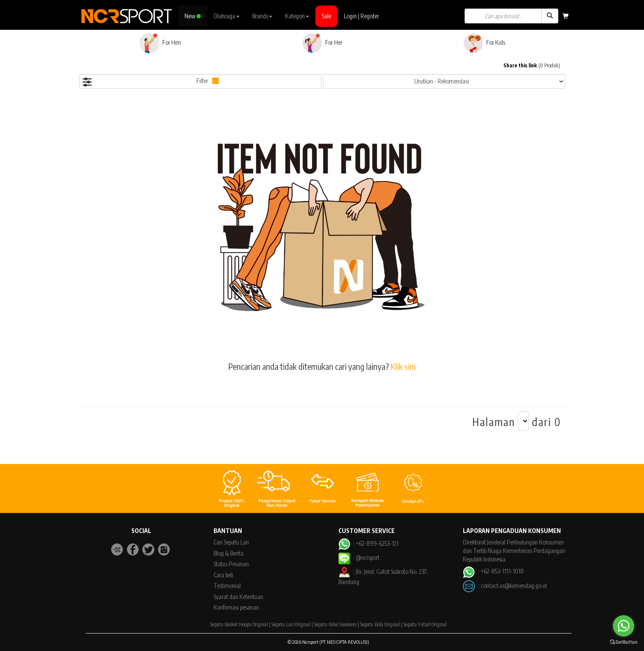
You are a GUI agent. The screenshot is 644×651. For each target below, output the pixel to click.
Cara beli (223, 575)
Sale (326, 16)
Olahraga (227, 16)
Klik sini (403, 366)
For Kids (484, 43)
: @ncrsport (359, 557)
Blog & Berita (228, 553)
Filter (150, 82)
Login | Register (361, 16)
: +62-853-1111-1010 (493, 571)
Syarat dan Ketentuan (238, 597)
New (193, 16)
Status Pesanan (231, 564)
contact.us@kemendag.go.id (514, 586)
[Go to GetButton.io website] (624, 642)
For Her (322, 43)
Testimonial (227, 586)
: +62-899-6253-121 (368, 543)
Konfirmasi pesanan (236, 607)
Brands (262, 16)
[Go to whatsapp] (624, 626)
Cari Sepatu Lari (231, 542)
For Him (160, 43)
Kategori (297, 16)
